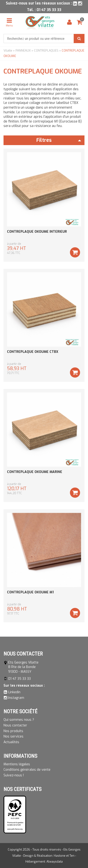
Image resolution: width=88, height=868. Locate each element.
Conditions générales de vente (27, 770)
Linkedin (14, 692)
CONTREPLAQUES (46, 51)
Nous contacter (15, 725)
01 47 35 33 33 (49, 10)
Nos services (13, 736)
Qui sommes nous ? (19, 720)
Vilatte (8, 51)
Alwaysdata (55, 862)
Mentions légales (17, 764)
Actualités (11, 742)
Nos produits (13, 731)
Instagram (16, 698)
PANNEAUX (23, 51)
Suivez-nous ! (14, 775)
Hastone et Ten (64, 856)
